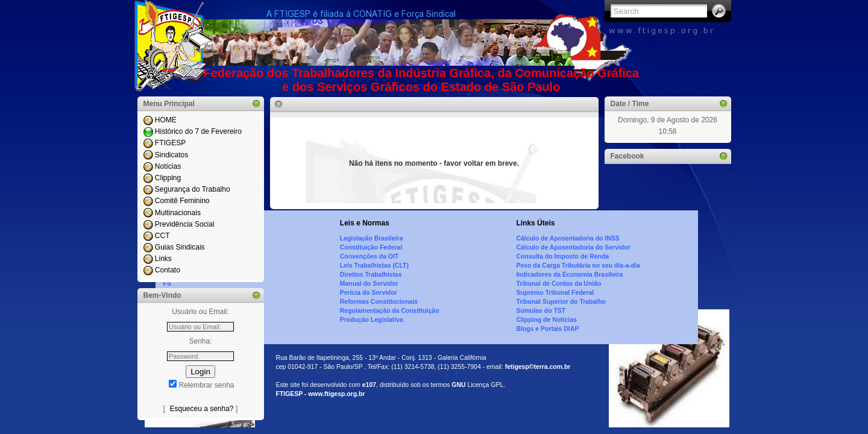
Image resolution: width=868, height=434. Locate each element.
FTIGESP (170, 143)
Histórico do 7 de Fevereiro (198, 131)
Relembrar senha (206, 385)
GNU (458, 385)
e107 (369, 385)
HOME (166, 120)
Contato (168, 270)
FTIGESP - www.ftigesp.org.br (321, 394)
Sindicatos (171, 155)
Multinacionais (178, 213)
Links (163, 259)
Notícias (168, 166)
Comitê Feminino (182, 201)
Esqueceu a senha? (201, 409)
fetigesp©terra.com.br (538, 367)
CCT (162, 236)
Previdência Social (185, 224)
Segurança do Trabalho (193, 189)
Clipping (168, 178)
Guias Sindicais (180, 247)
